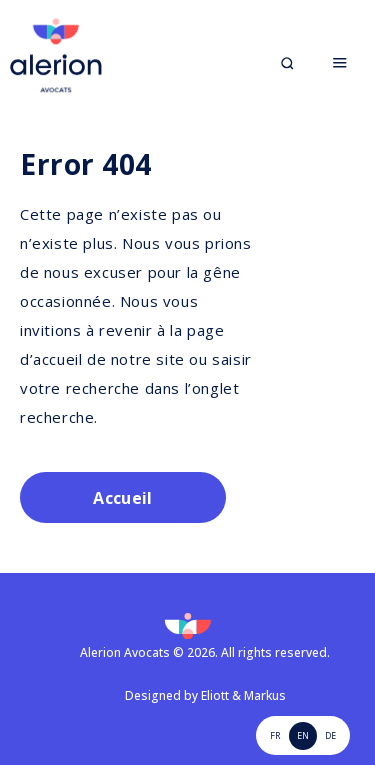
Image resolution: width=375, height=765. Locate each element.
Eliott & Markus (243, 695)
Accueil (122, 498)
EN (303, 735)
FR (275, 735)
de (330, 735)
